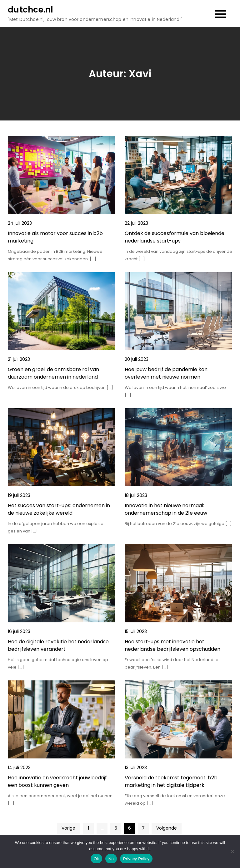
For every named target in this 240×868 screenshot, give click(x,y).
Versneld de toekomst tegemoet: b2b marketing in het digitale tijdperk (171, 781)
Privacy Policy (136, 859)
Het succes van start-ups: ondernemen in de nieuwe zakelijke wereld (59, 509)
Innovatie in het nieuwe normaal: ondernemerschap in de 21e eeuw (166, 509)
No (111, 859)
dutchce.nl (31, 10)
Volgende (167, 828)
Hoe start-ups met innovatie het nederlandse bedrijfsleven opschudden (172, 645)
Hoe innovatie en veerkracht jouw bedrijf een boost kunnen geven (57, 781)
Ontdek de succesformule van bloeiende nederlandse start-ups (175, 237)
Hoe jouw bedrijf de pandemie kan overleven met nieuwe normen (166, 373)
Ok (96, 859)
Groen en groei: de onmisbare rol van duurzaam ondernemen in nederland (53, 373)
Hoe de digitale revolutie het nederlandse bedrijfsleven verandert (58, 645)
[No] (232, 851)
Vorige (68, 828)
